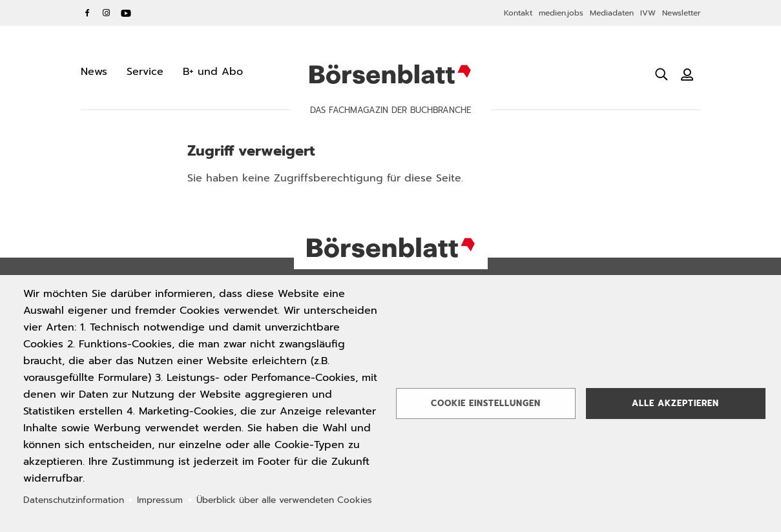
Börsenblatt (390, 74)
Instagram (107, 13)
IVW (648, 13)
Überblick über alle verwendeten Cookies (284, 500)
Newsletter (682, 13)
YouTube (126, 13)
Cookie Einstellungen (486, 403)
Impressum (160, 500)
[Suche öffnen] (661, 74)
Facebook (87, 13)
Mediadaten (612, 13)
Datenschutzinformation (74, 500)
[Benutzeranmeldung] (687, 74)
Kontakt (518, 13)
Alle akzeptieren (675, 403)
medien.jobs (561, 13)
